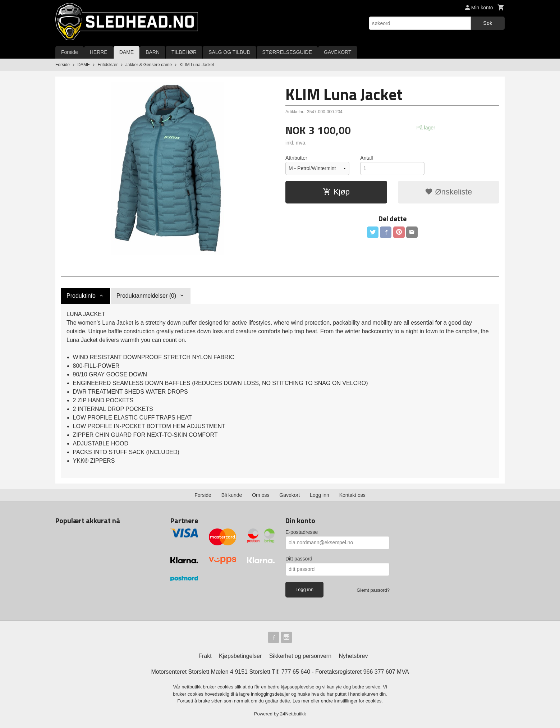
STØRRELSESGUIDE (287, 52)
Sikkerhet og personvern (300, 656)
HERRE (99, 52)
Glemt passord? (373, 590)
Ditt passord (299, 559)
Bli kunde (232, 495)
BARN (153, 52)
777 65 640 (296, 672)
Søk (488, 23)
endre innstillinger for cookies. (352, 701)
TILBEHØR (184, 52)
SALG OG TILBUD (229, 52)
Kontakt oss (352, 495)
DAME (127, 52)
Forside (70, 52)
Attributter (296, 158)
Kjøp (336, 192)
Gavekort (290, 495)
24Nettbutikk (293, 714)
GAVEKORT (338, 52)
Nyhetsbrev (354, 656)
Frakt (205, 656)
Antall (366, 158)
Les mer (302, 701)
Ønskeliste (448, 192)
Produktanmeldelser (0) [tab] (146, 296)
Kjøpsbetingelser (240, 656)
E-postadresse (302, 532)
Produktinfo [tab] (81, 296)
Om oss (261, 495)
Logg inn (320, 495)
